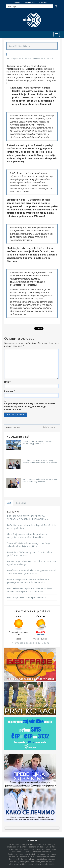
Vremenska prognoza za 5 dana (31, 643)
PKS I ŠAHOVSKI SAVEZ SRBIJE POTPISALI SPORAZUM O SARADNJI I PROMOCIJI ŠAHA (40, 461)
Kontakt (43, 3)
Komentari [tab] (21, 503)
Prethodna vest (13, 427)
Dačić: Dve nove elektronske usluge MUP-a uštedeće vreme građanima (40, 480)
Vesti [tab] (9, 503)
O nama (18, 3)
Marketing (30, 3)
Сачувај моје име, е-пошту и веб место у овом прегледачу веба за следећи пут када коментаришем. (30, 406)
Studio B (12, 46)
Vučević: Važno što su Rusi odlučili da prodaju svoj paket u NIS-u (37, 443)
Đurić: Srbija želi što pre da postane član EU (27, 597)
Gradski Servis (24, 46)
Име (7, 382)
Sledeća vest (48, 427)
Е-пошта (10, 391)
